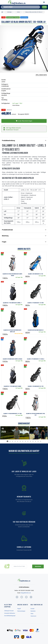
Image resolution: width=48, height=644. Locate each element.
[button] (3, 49)
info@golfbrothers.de (26, 593)
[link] (24, 520)
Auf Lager (17, 103)
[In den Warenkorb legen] (24, 121)
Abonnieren (38, 566)
